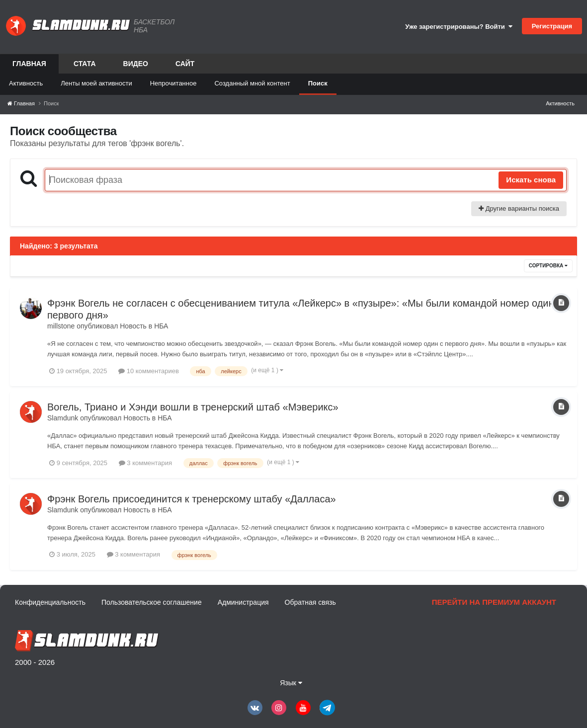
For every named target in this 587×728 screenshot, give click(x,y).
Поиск (318, 83)
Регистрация (552, 26)
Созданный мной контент (252, 83)
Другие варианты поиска (519, 208)
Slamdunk (63, 418)
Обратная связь (310, 602)
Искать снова (531, 180)
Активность (26, 83)
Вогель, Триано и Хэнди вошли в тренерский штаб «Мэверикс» (193, 407)
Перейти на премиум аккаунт (494, 602)
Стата (85, 64)
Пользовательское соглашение (152, 602)
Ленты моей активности (96, 83)
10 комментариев (149, 371)
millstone (61, 326)
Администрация (243, 602)
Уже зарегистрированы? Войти (459, 27)
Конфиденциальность (50, 602)
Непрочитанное (173, 83)
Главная (29, 67)
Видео (136, 64)
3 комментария (145, 463)
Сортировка (548, 266)
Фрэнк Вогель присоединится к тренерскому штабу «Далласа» (192, 499)
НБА (161, 326)
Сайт (185, 64)
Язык (291, 683)
